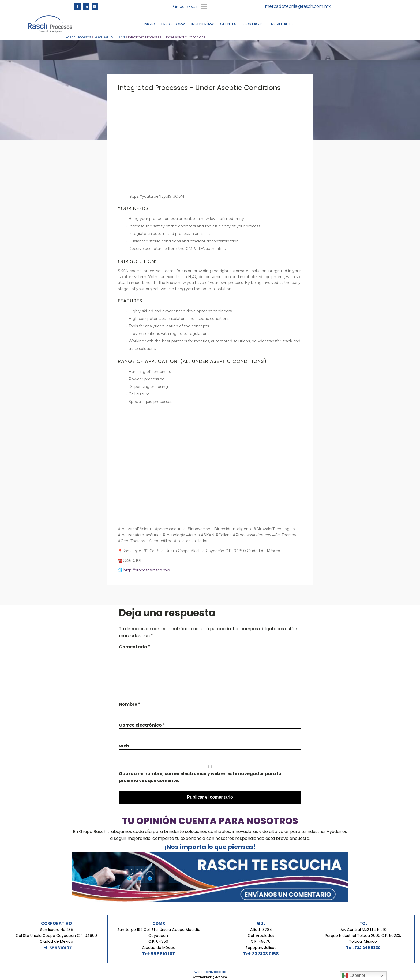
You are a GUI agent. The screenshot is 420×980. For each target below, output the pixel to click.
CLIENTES (228, 25)
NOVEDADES (282, 25)
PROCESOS (173, 25)
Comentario (135, 648)
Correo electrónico (142, 726)
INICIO (149, 25)
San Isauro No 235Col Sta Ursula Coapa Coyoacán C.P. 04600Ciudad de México (56, 936)
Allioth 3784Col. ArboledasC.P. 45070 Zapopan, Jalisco (261, 939)
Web (124, 747)
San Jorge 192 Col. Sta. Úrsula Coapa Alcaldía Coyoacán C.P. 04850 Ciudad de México (159, 939)
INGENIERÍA (202, 25)
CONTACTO (254, 25)
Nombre (130, 705)
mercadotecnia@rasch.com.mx (298, 7)
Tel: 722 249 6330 (363, 948)
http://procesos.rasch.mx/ (147, 571)
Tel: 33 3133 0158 (261, 955)
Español (353, 976)
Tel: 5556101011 (57, 949)
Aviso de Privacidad (210, 973)
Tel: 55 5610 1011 (159, 955)
